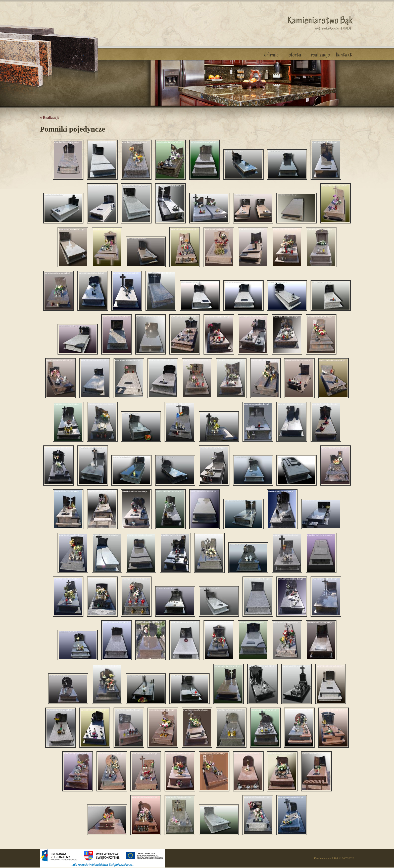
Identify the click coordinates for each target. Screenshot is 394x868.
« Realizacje (50, 118)
